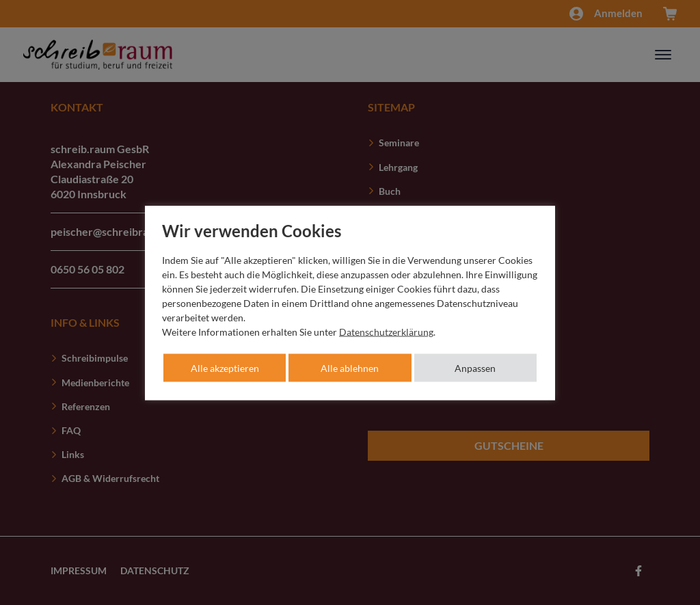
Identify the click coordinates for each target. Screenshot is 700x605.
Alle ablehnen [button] (350, 367)
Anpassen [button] (475, 367)
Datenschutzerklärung (386, 331)
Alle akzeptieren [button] (225, 367)
